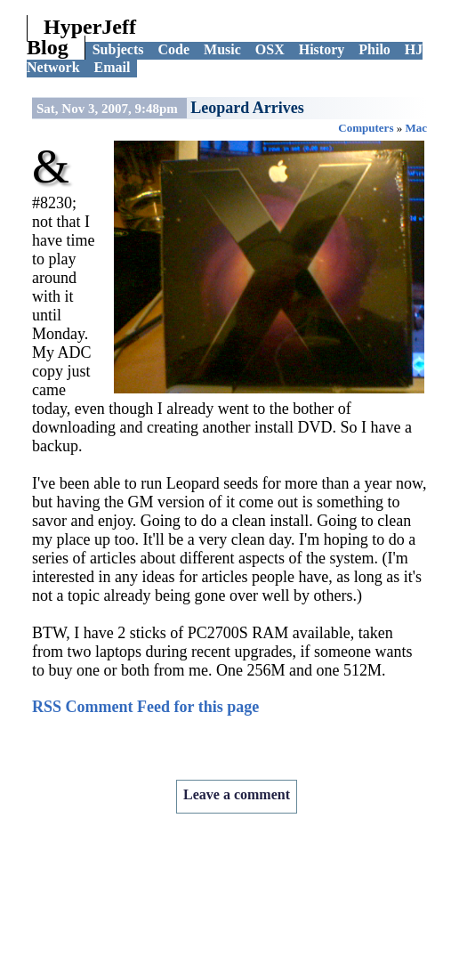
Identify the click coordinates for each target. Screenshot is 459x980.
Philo (374, 49)
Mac (416, 128)
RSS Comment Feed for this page (145, 707)
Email (113, 67)
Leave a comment (237, 794)
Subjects (118, 49)
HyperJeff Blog (81, 37)
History (322, 49)
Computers (366, 128)
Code (173, 49)
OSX (270, 49)
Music (222, 49)
